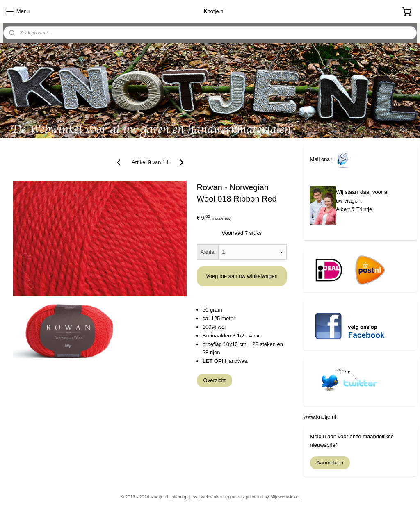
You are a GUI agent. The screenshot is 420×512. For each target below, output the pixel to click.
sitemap (180, 497)
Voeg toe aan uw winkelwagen (242, 276)
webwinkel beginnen (221, 497)
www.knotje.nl (320, 417)
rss (194, 497)
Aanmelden (330, 463)
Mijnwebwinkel (285, 497)
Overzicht (215, 380)
